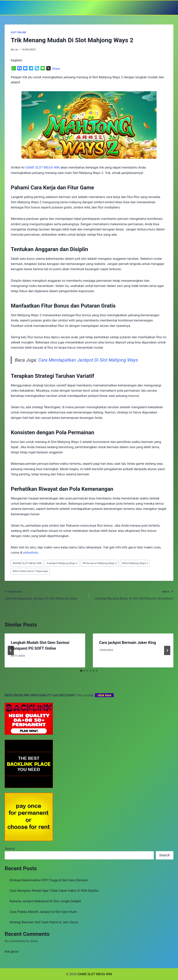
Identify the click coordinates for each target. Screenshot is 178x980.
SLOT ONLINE (18, 32)
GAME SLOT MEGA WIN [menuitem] (43, 167)
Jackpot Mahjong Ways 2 (62, 563)
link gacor (12, 951)
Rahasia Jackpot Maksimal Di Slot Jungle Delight (45, 901)
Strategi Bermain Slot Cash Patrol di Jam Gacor (44, 922)
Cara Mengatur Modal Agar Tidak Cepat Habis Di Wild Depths (54, 891)
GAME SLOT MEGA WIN (27, 563)
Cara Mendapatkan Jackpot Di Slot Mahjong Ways (88, 360)
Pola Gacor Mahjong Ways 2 (100, 563)
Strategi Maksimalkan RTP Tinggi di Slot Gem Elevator (49, 880)
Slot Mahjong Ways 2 (135, 563)
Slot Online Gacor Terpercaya (30, 571)
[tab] (81, 671)
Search (10, 848)
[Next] (167, 650)
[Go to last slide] (11, 650)
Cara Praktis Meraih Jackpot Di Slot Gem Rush (43, 912)
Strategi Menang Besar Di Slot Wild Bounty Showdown (133, 595)
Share (56, 69)
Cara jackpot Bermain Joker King (128, 643)
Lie (16, 49)
